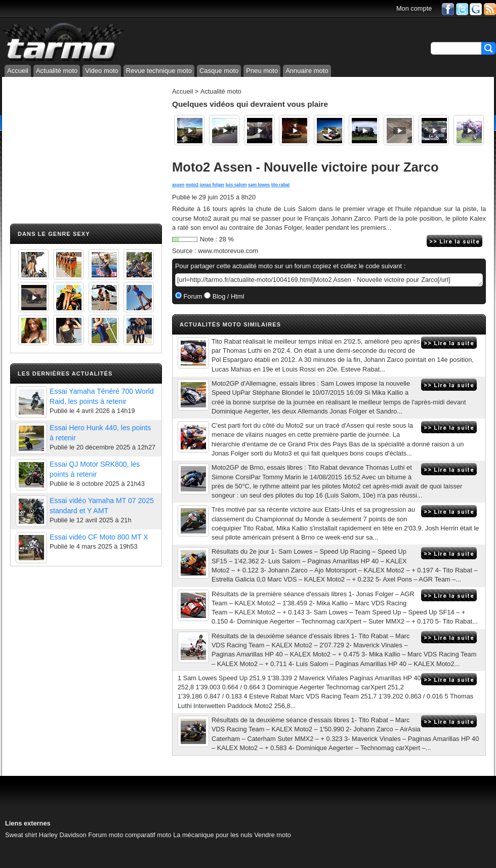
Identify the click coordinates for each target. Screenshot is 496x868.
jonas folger (212, 185)
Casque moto (219, 71)
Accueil (18, 71)
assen (178, 185)
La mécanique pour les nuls (213, 835)
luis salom (236, 185)
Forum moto (106, 835)
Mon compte (414, 8)
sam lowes (259, 185)
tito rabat (281, 185)
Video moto (102, 71)
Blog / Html (227, 296)
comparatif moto (148, 835)
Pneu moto (262, 71)
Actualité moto (57, 71)
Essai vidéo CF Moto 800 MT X (99, 537)
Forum (192, 296)
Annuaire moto (307, 71)
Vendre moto (273, 835)
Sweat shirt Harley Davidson (46, 835)
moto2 (192, 185)
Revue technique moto (159, 71)
